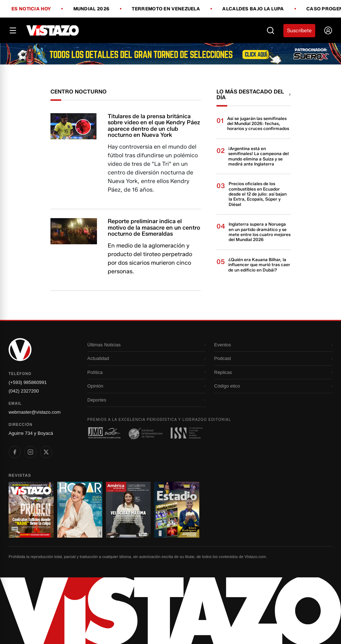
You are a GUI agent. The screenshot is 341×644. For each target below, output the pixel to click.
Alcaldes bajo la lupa (253, 9)
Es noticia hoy (31, 9)
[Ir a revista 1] (31, 510)
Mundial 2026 (92, 9)
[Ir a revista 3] (128, 510)
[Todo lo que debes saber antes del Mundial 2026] (170, 54)
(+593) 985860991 (28, 382)
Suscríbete (299, 31)
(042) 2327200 (24, 391)
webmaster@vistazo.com (35, 412)
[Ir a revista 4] (177, 510)
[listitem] (15, 452)
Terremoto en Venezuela (166, 9)
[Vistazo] (53, 30)
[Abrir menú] (13, 30)
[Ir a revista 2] (80, 510)
